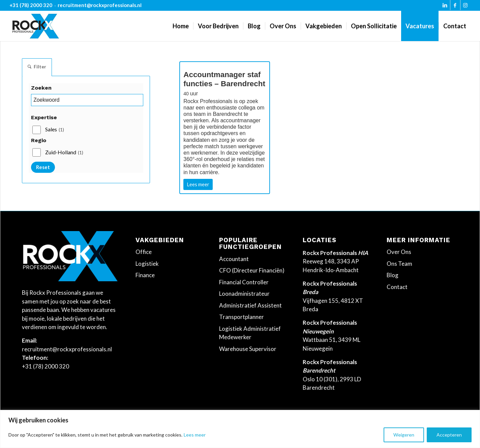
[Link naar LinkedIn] (445, 7)
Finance (145, 275)
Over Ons (399, 252)
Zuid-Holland (64, 153)
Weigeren (404, 435)
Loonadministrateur (244, 294)
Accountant (234, 259)
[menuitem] (181, 26)
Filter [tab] (37, 67)
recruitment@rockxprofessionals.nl (100, 5)
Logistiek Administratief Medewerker (250, 333)
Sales (55, 130)
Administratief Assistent (250, 305)
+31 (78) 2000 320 (31, 5)
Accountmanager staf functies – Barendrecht (224, 82)
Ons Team (399, 264)
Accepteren (449, 435)
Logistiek (147, 264)
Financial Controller (244, 282)
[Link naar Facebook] (455, 7)
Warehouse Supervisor (248, 349)
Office (144, 252)
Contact (397, 287)
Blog (393, 275)
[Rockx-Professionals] (36, 26)
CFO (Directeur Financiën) (252, 270)
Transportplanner (242, 317)
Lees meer (195, 435)
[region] (240, 429)
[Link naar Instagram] (466, 7)
